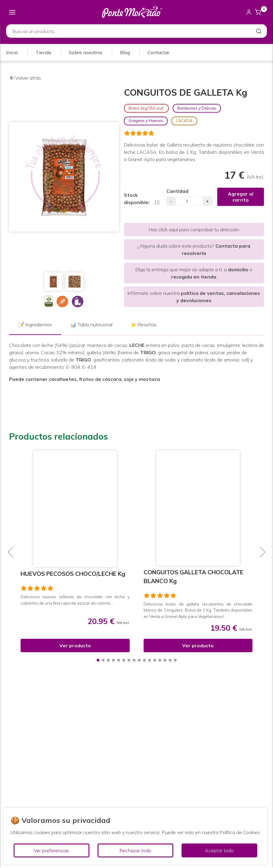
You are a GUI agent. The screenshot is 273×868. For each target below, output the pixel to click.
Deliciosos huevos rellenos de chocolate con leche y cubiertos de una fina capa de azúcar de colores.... (75, 600)
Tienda (43, 52)
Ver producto (75, 645)
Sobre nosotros (86, 52)
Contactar (158, 52)
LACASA (184, 120)
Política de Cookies (240, 832)
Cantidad (177, 191)
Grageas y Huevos (146, 120)
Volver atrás (25, 78)
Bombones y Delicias (197, 108)
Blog (125, 52)
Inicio (12, 52)
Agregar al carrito (241, 197)
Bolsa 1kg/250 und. (146, 108)
